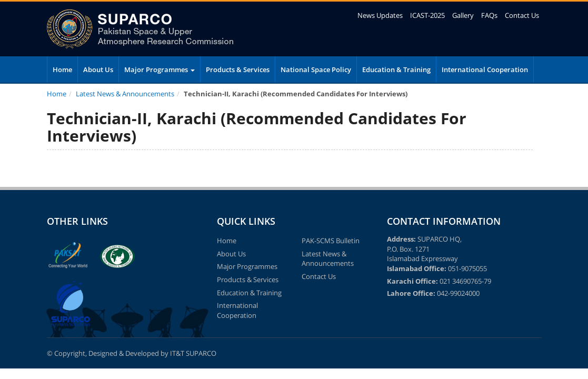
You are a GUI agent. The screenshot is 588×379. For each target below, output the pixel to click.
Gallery (463, 15)
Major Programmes (160, 69)
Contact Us (522, 15)
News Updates (380, 15)
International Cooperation (485, 69)
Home (62, 69)
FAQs (489, 15)
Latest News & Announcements (125, 94)
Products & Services (238, 69)
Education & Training (396, 69)
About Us (98, 69)
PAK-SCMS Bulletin (331, 241)
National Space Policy (316, 69)
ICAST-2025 (427, 15)
